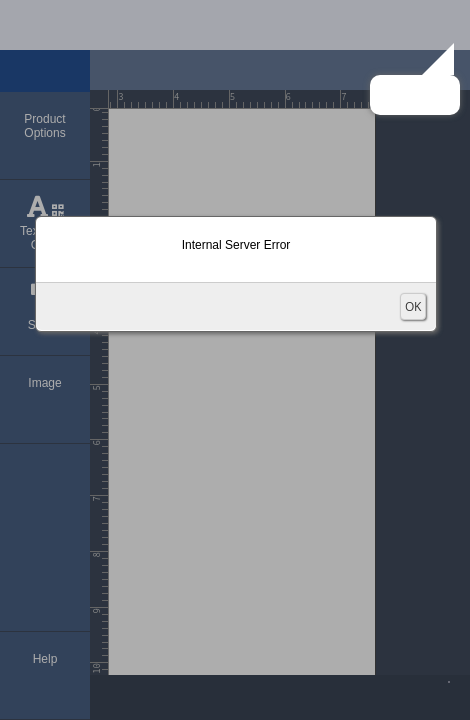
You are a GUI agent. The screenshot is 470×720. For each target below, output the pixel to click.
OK (413, 306)
